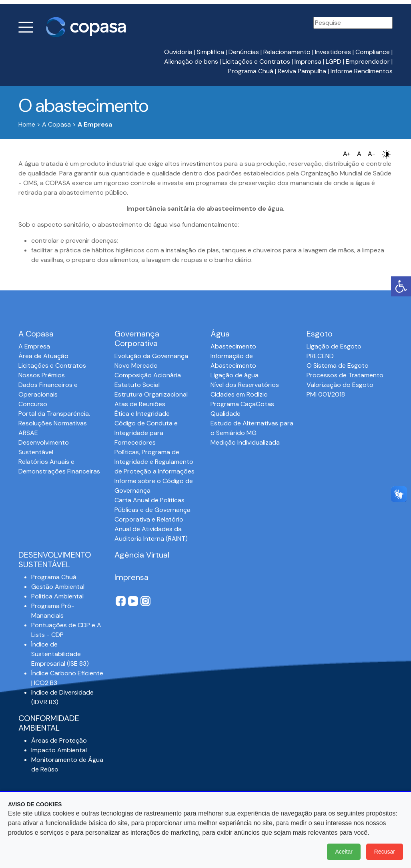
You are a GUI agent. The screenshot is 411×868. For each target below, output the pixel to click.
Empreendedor (368, 61)
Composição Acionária (148, 375)
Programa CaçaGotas (242, 404)
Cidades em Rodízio (239, 394)
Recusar (385, 852)
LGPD (334, 61)
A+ (347, 154)
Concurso (33, 404)
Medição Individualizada (245, 442)
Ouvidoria (178, 52)
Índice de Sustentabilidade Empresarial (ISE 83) (60, 654)
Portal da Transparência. (54, 414)
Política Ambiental (57, 596)
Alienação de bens (191, 61)
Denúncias (244, 52)
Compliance (373, 52)
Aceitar (344, 852)
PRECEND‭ (320, 356)
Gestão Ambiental (58, 587)
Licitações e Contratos (256, 61)
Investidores (333, 52)
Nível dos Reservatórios (245, 385)
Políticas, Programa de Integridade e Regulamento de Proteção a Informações (154, 462)
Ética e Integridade (142, 414)
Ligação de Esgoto (334, 346)
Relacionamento (287, 52)
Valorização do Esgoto (340, 385)
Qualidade (226, 414)
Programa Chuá (251, 71)
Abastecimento (233, 346)
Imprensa (308, 61)
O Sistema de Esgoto (338, 366)
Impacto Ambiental (59, 750)
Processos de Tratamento (345, 375)
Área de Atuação (43, 356)
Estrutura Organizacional (151, 394)
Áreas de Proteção (59, 740)
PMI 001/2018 (326, 394)
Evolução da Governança (151, 356)
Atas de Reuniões (140, 404)
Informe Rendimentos (362, 71)
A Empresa (34, 346)
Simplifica (211, 52)
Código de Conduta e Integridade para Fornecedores (146, 433)
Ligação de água (235, 375)
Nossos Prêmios (42, 375)
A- (372, 154)
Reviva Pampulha (302, 71)
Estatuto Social (137, 385)
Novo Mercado (136, 366)
